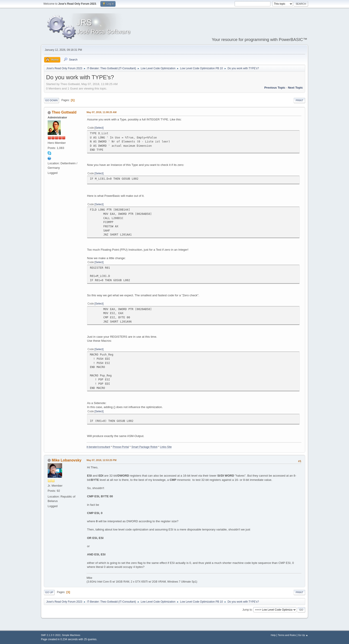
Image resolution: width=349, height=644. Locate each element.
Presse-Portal (121, 447)
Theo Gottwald (64, 112)
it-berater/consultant (98, 447)
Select (99, 128)
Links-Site (166, 447)
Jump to (247, 610)
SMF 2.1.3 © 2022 (51, 635)
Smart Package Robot (144, 447)
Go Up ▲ (303, 635)
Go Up (49, 592)
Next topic (295, 88)
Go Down (51, 100)
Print (299, 100)
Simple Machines (71, 635)
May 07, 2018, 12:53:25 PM (101, 460)
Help (273, 635)
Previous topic (275, 88)
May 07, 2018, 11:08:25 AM (101, 112)
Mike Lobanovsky (66, 460)
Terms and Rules (287, 635)
